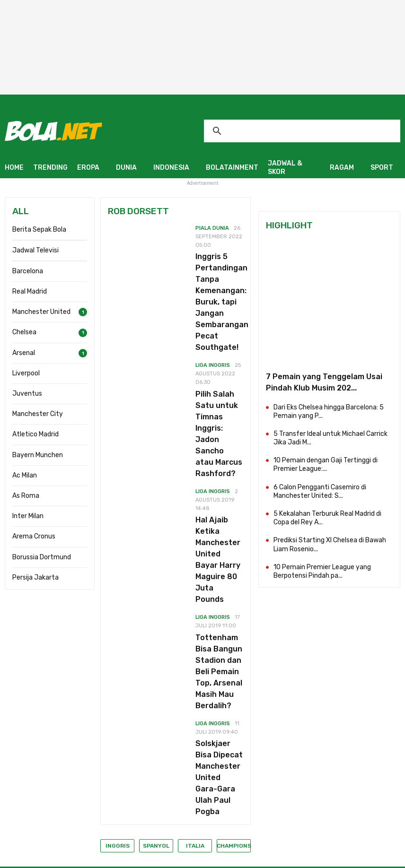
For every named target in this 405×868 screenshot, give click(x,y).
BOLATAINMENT (232, 168)
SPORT (382, 168)
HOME (14, 168)
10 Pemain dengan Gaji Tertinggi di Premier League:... (326, 464)
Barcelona (28, 271)
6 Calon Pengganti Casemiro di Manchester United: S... (320, 491)
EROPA (88, 168)
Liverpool (26, 373)
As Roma (26, 496)
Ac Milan (25, 475)
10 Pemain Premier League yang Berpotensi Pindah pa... (322, 571)
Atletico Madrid (35, 434)
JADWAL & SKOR (285, 168)
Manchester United (41, 312)
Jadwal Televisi (35, 250)
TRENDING (50, 168)
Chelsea (24, 332)
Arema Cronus (34, 536)
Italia (195, 846)
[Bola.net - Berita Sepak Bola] (53, 131)
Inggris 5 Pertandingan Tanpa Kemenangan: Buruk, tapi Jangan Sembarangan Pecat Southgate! (222, 302)
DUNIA (126, 168)
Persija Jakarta (35, 577)
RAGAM (342, 168)
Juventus (27, 394)
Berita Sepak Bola (39, 230)
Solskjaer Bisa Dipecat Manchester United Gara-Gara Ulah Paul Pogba (219, 777)
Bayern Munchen (38, 455)
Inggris (118, 846)
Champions (234, 846)
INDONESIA (171, 168)
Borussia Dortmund (42, 557)
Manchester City (38, 414)
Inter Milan (28, 516)
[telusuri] (303, 131)
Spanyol (156, 846)
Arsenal (24, 353)
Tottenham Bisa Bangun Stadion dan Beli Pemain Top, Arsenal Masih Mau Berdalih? (219, 672)
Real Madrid (30, 291)
